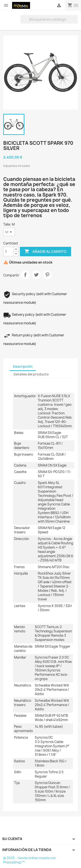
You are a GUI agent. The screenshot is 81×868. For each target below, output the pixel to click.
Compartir (25, 275)
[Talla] (9, 232)
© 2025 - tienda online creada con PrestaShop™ (30, 860)
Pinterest (47, 275)
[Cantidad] (8, 252)
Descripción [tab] (23, 367)
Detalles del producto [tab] (31, 374)
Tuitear (36, 275)
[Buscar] (49, 19)
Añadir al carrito (45, 252)
